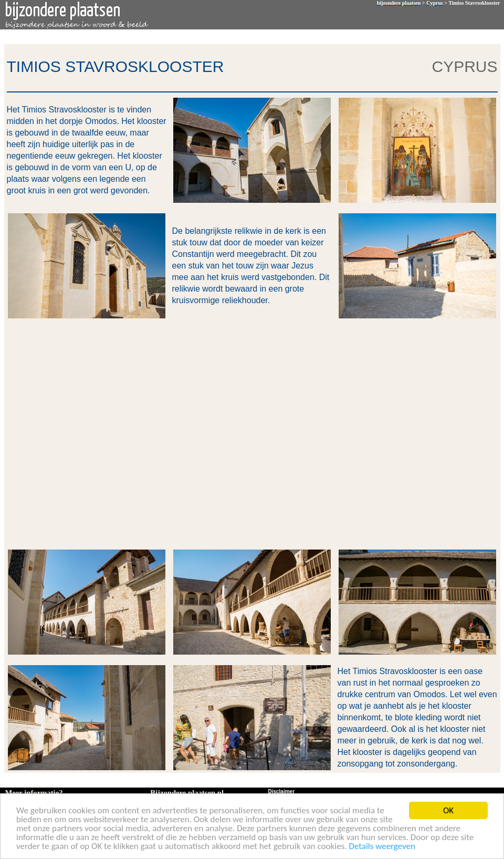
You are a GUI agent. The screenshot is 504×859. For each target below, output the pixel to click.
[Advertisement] (109, 433)
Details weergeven (382, 847)
